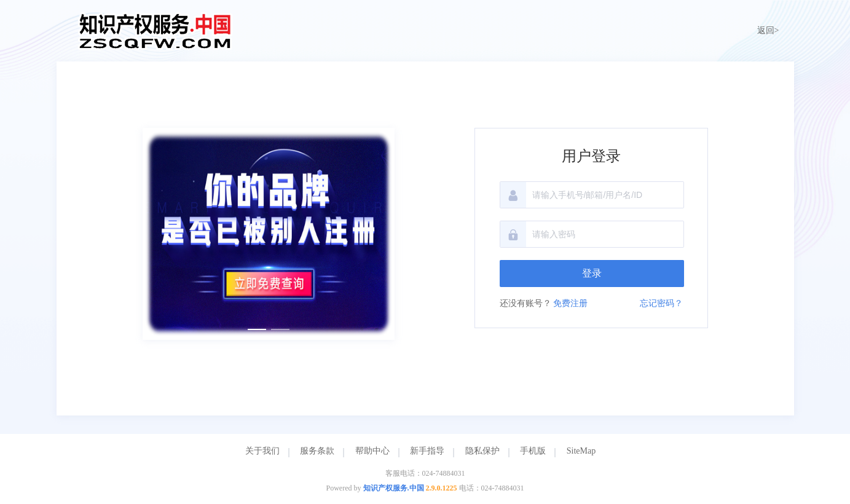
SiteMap (581, 451)
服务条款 (317, 451)
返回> (768, 30)
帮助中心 (372, 451)
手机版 (533, 451)
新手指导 (427, 451)
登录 (592, 273)
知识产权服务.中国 (394, 488)
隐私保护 (482, 451)
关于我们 (262, 451)
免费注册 (570, 303)
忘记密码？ (661, 303)
